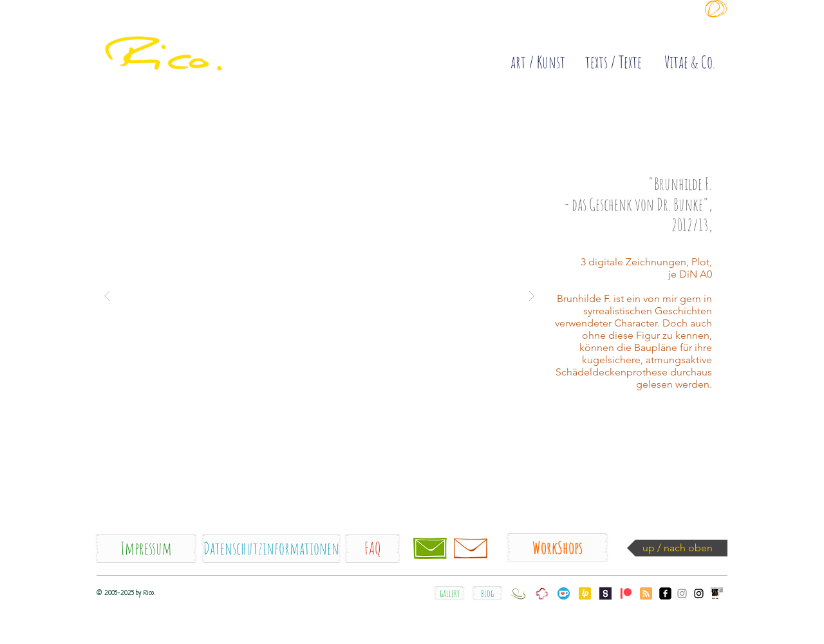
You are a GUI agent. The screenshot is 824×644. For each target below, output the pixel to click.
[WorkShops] (557, 548)
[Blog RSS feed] (646, 594)
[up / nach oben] (677, 548)
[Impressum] (146, 548)
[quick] (200, 39)
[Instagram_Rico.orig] (699, 593)
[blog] (487, 593)
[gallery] (449, 593)
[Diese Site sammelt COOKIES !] (559, 28)
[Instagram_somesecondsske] (682, 593)
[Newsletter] (471, 548)
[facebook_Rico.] (665, 593)
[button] (319, 295)
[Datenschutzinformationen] (271, 548)
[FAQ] (372, 548)
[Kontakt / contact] (430, 548)
